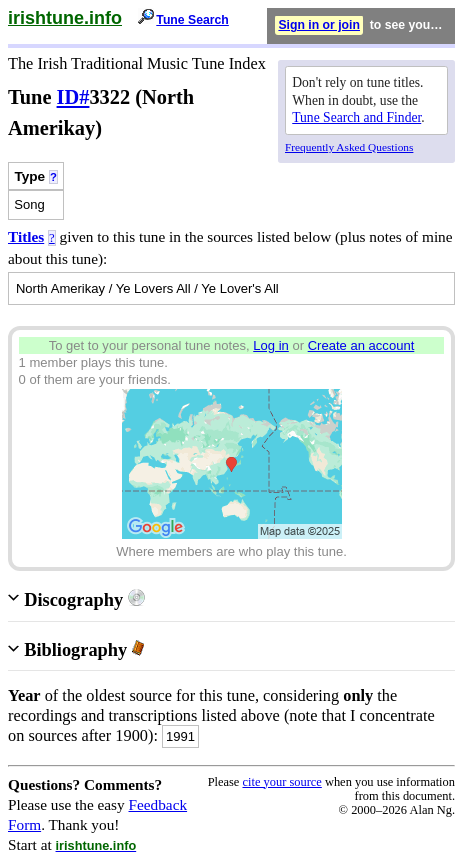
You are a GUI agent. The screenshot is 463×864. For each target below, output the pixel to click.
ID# (73, 97)
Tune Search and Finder (356, 117)
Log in (271, 345)
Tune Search (192, 20)
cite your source (281, 782)
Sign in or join (319, 25)
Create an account (361, 345)
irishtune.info (65, 18)
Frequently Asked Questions (349, 147)
